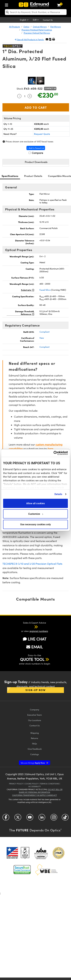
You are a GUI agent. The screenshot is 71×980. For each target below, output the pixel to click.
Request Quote (42, 134)
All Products (15, 27)
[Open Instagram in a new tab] (54, 818)
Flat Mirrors (56, 27)
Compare (36, 153)
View (42, 338)
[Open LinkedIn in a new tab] (42, 818)
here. (51, 449)
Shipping (35, 733)
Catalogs (35, 754)
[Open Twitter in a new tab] (18, 818)
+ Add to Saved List (36, 148)
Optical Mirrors (40, 27)
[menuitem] (7, 4)
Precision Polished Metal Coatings (37, 30)
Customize (36, 514)
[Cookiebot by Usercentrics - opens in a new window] (53, 453)
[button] (50, 39)
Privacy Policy (16, 784)
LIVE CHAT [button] (35, 639)
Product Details (33, 176)
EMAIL (35, 647)
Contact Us (48, 20)
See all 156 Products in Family (30, 39)
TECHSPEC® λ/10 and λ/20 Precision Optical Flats (32, 564)
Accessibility (35, 786)
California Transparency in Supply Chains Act (35, 795)
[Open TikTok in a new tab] (65, 818)
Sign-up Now (36, 690)
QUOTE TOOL (32, 659)
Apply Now (33, 763)
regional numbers (39, 631)
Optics (26, 27)
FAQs (35, 744)
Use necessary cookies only (35, 524)
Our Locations (35, 720)
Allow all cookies (35, 503)
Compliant (44, 332)
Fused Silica (45, 290)
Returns (35, 738)
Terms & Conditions (49, 784)
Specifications (10, 176)
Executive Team (35, 715)
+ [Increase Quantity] (30, 96)
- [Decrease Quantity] (19, 96)
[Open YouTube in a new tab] (30, 818)
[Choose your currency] (36, 20)
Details (58, 494)
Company (35, 709)
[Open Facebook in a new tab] (6, 818)
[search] (36, 12)
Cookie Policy (32, 784)
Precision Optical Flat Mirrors (37, 33)
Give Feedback (35, 749)
